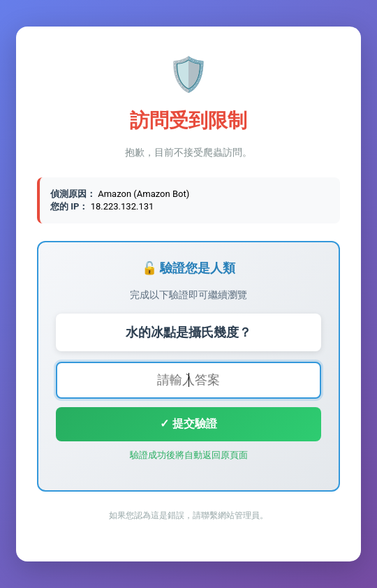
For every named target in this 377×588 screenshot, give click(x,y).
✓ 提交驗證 (188, 424)
